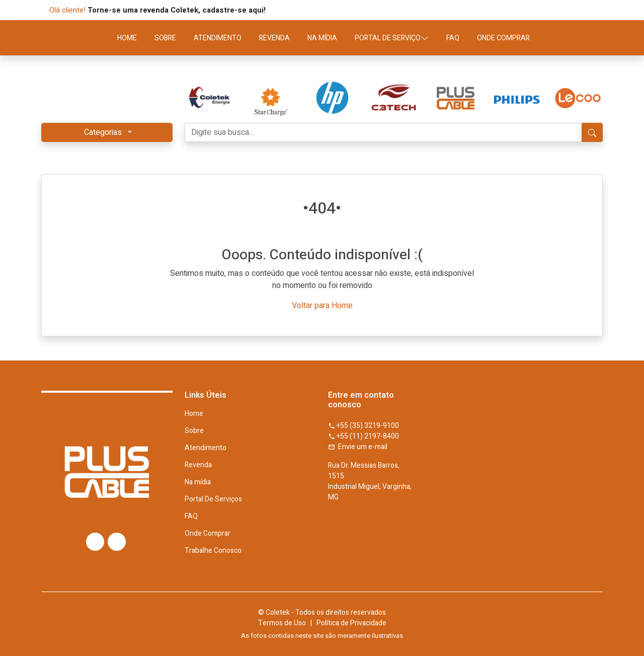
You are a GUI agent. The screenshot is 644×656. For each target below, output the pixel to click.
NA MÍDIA (322, 38)
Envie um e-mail (358, 447)
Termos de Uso (282, 623)
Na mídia (198, 482)
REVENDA (274, 38)
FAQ (453, 38)
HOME (127, 38)
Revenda (198, 465)
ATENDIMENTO (218, 38)
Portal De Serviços (213, 499)
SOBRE (165, 38)
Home (194, 414)
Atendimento (206, 448)
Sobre (194, 431)
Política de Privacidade (351, 623)
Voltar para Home (322, 306)
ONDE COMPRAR (503, 38)
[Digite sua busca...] (383, 132)
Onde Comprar (208, 534)
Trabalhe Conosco (213, 551)
